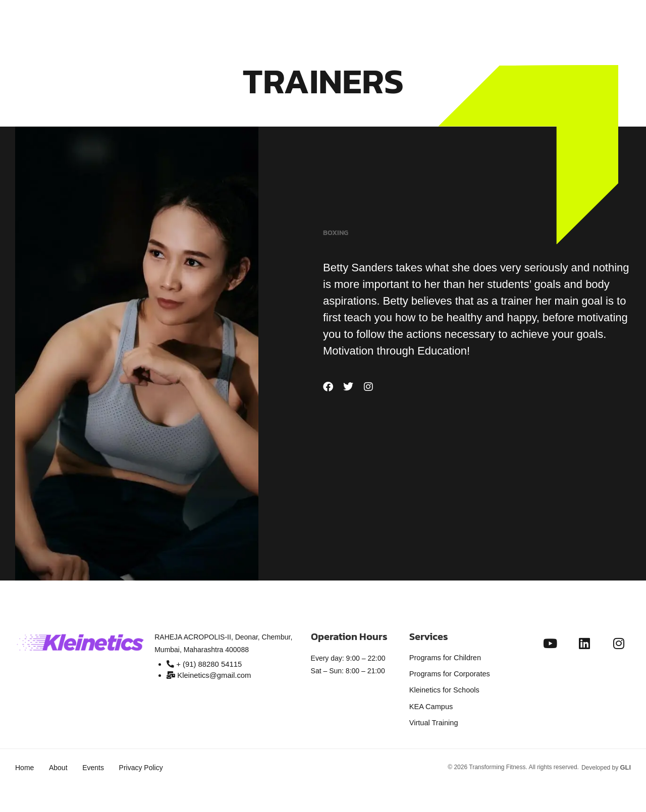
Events (99, 762)
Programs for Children (444, 657)
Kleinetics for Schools (443, 687)
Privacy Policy (149, 762)
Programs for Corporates (448, 672)
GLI (626, 761)
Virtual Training (433, 718)
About (61, 762)
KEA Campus (430, 703)
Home (24, 762)
